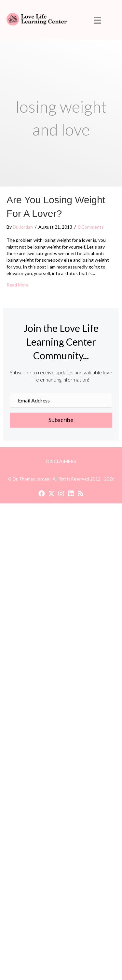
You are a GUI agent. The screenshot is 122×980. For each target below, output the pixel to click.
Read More (18, 285)
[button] (61, 420)
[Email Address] (61, 400)
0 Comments (91, 227)
